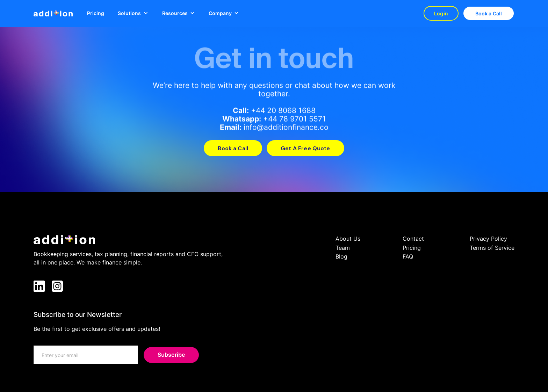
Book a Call (489, 13)
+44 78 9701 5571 (294, 119)
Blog (341, 256)
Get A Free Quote (305, 148)
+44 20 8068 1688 (283, 111)
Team (343, 248)
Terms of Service (492, 248)
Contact (413, 239)
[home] (53, 13)
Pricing (96, 13)
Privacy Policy (488, 239)
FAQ (408, 256)
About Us (348, 239)
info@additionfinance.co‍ (286, 127)
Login (441, 13)
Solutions (129, 13)
